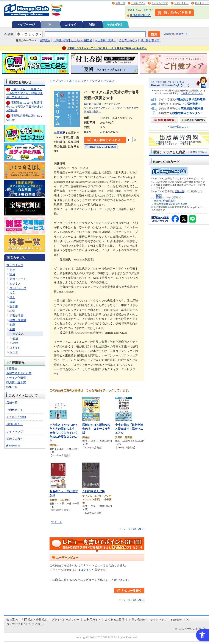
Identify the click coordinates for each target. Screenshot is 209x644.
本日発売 (12, 369)
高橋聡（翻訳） (92, 111)
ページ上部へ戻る (133, 529)
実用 (12, 274)
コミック (71, 25)
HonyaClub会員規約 (165, 201)
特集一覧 (12, 387)
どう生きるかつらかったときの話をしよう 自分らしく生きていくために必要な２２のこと (64, 433)
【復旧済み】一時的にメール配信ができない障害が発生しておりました (24, 93)
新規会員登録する (140, 15)
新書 (12, 329)
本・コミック (15, 265)
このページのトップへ (193, 629)
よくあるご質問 (160, 3)
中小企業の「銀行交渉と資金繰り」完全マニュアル (129, 429)
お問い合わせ (181, 3)
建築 (12, 302)
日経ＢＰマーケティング (107, 104)
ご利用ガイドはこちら (192, 93)
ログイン (148, 10)
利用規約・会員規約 (35, 620)
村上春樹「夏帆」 (106, 40)
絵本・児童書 (18, 320)
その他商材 (114, 25)
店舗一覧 (120, 3)
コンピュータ (18, 288)
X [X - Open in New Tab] (188, 620)
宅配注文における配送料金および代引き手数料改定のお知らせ (24, 106)
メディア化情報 (16, 378)
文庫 (12, 325)
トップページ (26, 25)
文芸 (12, 270)
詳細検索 (169, 34)
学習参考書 (16, 315)
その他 (14, 343)
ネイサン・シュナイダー (126, 108)
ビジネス (15, 284)
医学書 (14, 306)
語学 (12, 311)
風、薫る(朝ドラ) (150, 40)
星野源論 (45, 40)
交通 (15, 338)
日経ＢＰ (89, 104)
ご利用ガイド (138, 3)
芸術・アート (18, 279)
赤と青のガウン (128, 40)
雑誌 (92, 25)
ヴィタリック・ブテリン (97, 108)
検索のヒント (183, 34)
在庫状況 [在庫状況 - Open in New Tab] (59, 133)
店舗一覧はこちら (179, 127)
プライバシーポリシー (66, 620)
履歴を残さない (199, 152)
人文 (12, 293)
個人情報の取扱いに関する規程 (171, 204)
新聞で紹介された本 (19, 373)
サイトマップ (202, 3)
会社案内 (12, 620)
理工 (12, 297)
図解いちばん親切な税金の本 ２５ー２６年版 (96, 429)
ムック (14, 352)
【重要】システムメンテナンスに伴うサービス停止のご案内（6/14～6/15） (107, 48)
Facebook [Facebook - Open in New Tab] (177, 620)
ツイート (57, 522)
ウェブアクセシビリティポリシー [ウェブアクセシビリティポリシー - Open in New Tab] (27, 624)
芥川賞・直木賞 (16, 382)
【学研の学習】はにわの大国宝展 (73, 40)
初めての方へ (15, 439)
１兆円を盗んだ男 (94, 491)
